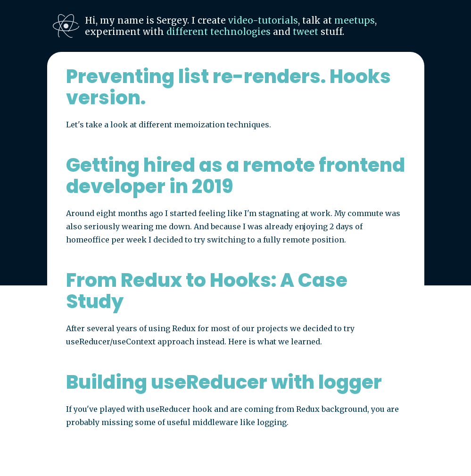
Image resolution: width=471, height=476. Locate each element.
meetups (355, 20)
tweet (306, 32)
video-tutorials (263, 20)
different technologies (219, 32)
